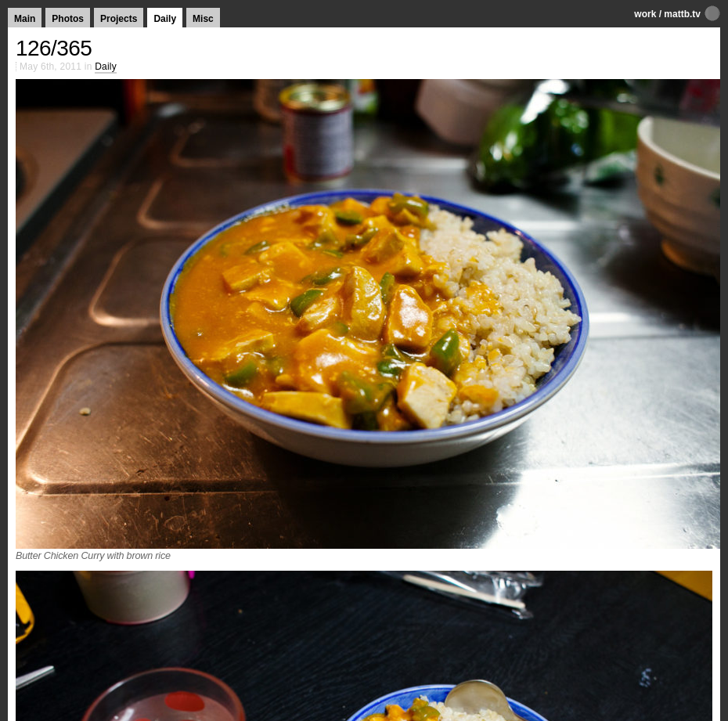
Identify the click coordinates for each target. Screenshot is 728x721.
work (645, 14)
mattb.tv (682, 14)
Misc (203, 19)
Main (25, 19)
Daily (165, 19)
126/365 (54, 48)
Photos (68, 19)
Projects (119, 19)
